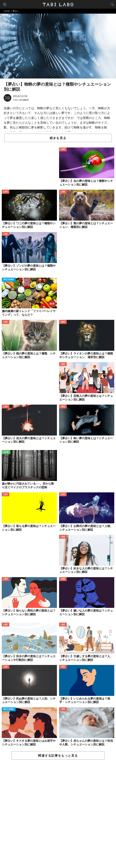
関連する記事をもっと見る (58, 756)
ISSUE (6, 452)
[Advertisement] (58, 814)
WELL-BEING (9, 280)
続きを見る (58, 138)
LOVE (63, 150)
